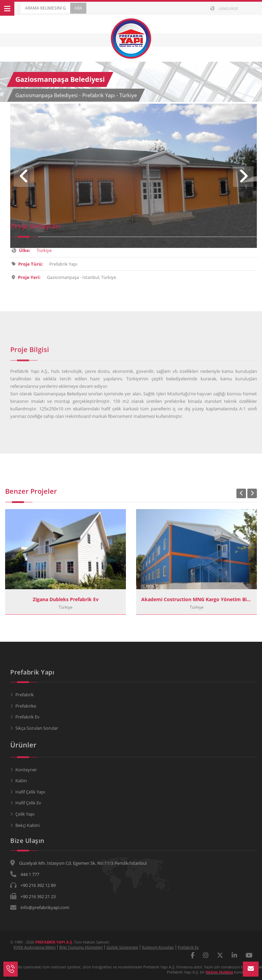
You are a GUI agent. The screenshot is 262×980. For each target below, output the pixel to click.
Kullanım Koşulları (158, 947)
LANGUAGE (224, 8)
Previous (24, 177)
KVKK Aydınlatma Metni (35, 947)
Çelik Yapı (25, 814)
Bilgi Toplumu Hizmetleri (81, 947)
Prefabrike (26, 706)
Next (243, 177)
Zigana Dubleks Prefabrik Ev (66, 599)
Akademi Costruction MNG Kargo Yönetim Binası (196, 599)
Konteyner (26, 770)
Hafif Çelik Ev (28, 803)
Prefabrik (25, 695)
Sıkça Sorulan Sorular (37, 728)
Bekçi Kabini (27, 825)
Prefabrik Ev (27, 717)
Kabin (21, 781)
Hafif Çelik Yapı (30, 792)
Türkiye (48, 250)
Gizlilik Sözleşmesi (122, 947)
